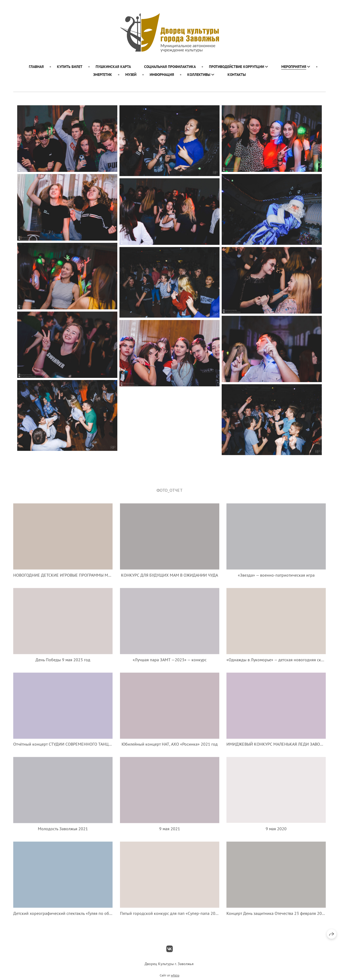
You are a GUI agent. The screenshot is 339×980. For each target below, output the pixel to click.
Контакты (237, 75)
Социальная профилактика (170, 67)
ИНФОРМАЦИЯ (162, 75)
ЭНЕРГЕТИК (103, 75)
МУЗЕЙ (131, 75)
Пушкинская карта (113, 67)
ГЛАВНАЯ (36, 67)
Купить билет (70, 67)
